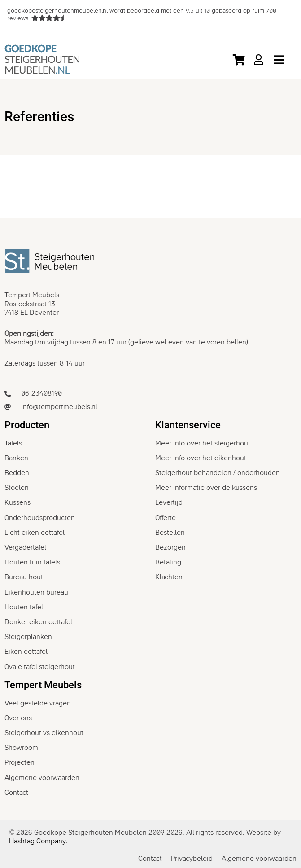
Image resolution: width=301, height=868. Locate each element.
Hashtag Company (37, 841)
